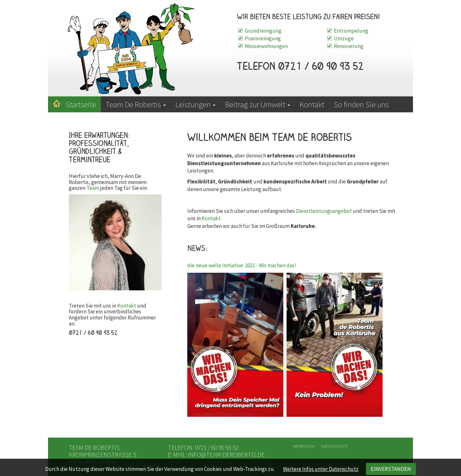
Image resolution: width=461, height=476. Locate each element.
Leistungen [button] (195, 104)
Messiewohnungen (266, 46)
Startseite (81, 104)
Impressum (304, 446)
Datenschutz (335, 446)
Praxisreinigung (263, 38)
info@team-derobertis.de (226, 454)
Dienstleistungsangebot (324, 211)
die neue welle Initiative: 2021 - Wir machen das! (242, 265)
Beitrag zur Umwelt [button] (258, 104)
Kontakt (312, 104)
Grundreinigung (263, 31)
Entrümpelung (351, 31)
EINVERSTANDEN (391, 469)
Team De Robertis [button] (136, 104)
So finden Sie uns (361, 104)
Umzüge (344, 38)
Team (93, 188)
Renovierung (349, 46)
